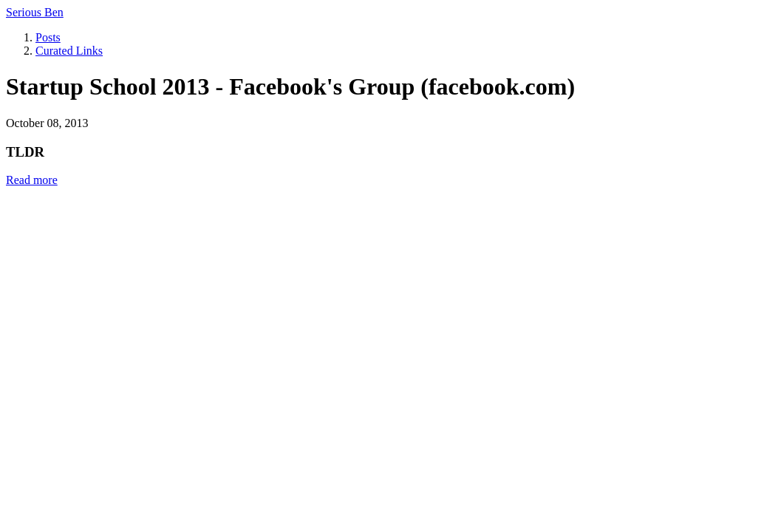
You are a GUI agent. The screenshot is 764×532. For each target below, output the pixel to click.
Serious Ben (35, 12)
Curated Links (69, 51)
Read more (32, 180)
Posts (48, 37)
